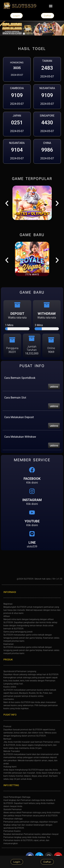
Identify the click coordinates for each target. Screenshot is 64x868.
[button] (51, 6)
